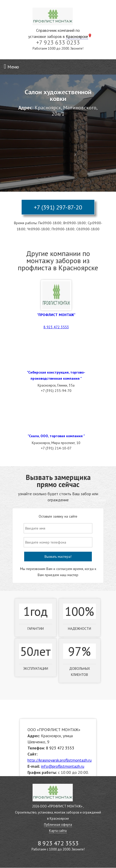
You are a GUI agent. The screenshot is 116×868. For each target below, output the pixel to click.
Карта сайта (58, 831)
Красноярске (77, 36)
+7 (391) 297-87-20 (58, 207)
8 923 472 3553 (56, 327)
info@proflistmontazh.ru (63, 766)
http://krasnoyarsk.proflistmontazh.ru (60, 760)
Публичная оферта (58, 825)
